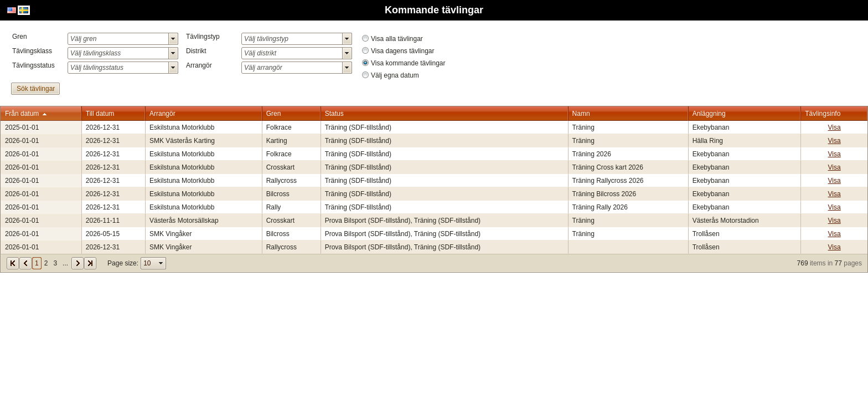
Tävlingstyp (203, 37)
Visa (835, 127)
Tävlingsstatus (33, 65)
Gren (20, 37)
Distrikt (196, 51)
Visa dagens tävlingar (403, 51)
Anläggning (709, 114)
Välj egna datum (395, 75)
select (173, 39)
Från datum (22, 114)
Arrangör (199, 65)
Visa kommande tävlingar (408, 63)
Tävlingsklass (32, 51)
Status (334, 114)
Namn (581, 114)
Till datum (100, 114)
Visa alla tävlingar (397, 39)
